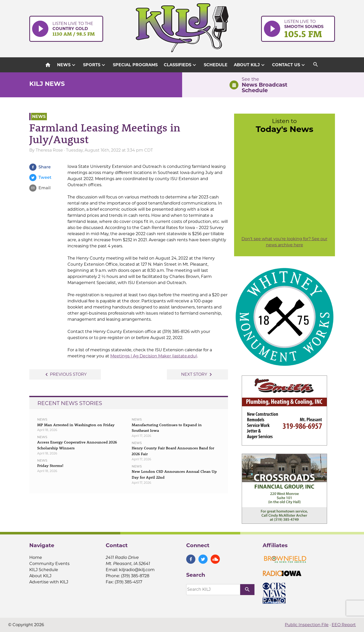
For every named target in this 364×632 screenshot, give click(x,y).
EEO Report (344, 625)
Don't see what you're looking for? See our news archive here (284, 242)
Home (36, 557)
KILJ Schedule (44, 570)
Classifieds (181, 65)
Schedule (216, 65)
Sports (95, 65)
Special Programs (135, 65)
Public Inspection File (307, 625)
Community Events (49, 564)
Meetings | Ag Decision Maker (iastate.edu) (154, 356)
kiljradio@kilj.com (137, 570)
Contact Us (289, 65)
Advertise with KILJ (49, 582)
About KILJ (250, 65)
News (67, 65)
